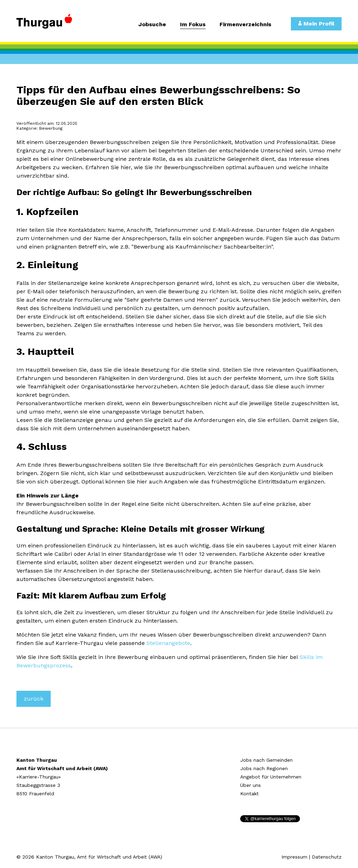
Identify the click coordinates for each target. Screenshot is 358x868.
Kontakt (249, 794)
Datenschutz (327, 857)
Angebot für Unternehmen (271, 777)
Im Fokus (193, 25)
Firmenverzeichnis (245, 25)
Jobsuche (152, 25)
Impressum (294, 857)
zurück (34, 699)
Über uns (250, 785)
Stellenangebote (168, 643)
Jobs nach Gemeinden (266, 760)
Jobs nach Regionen (264, 768)
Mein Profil (316, 24)
